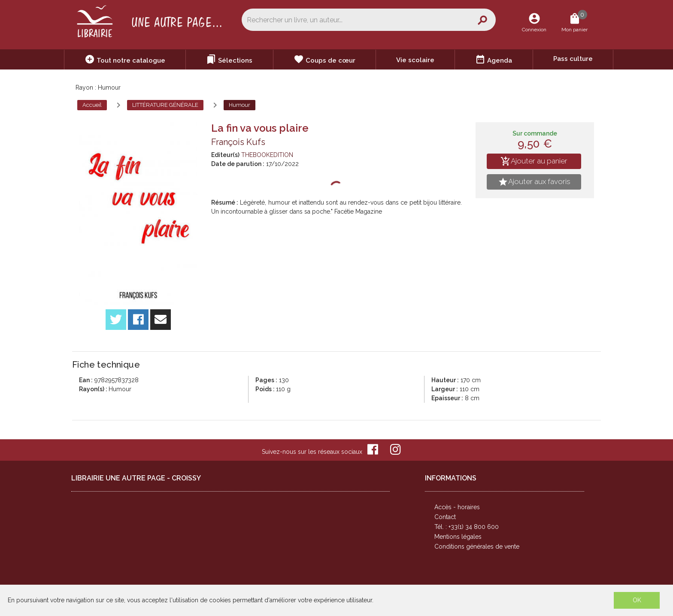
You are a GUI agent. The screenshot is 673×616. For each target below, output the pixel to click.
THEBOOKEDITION (267, 155)
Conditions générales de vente (477, 547)
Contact (445, 517)
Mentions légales (458, 537)
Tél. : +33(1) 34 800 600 (467, 527)
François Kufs (238, 142)
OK (637, 600)
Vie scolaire (415, 60)
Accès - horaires (457, 507)
